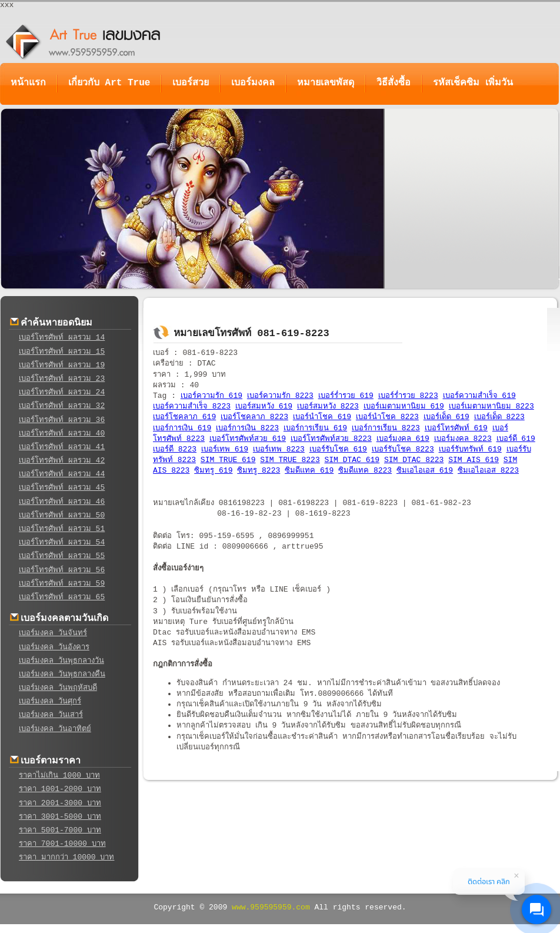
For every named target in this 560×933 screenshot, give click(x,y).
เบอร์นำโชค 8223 (387, 417)
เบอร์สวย (191, 83)
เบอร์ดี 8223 (175, 449)
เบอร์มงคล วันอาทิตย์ (55, 729)
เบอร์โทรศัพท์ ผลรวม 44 (62, 474)
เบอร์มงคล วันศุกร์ (50, 701)
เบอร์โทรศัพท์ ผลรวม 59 (62, 584)
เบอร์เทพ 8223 (279, 449)
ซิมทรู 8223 (259, 471)
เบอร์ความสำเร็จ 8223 (192, 406)
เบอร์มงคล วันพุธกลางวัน (61, 661)
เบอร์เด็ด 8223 (499, 417)
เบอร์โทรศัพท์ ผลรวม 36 (62, 420)
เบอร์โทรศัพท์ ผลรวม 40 (62, 434)
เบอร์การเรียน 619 (315, 428)
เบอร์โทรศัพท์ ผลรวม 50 (62, 515)
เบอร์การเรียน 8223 (386, 428)
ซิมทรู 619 (213, 471)
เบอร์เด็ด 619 (446, 417)
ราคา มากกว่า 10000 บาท (66, 857)
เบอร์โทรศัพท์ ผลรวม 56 (62, 570)
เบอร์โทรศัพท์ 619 (456, 428)
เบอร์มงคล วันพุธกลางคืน (62, 674)
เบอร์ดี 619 (516, 439)
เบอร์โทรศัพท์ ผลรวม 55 (62, 556)
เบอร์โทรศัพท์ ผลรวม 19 (62, 365)
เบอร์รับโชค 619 (338, 449)
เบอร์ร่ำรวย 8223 (408, 396)
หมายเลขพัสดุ (326, 83)
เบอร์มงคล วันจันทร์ (53, 633)
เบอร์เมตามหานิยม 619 (404, 406)
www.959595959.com (271, 907)
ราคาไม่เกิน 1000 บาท (59, 776)
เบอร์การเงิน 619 (182, 428)
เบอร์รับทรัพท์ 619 (470, 449)
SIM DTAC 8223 (414, 460)
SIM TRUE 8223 (290, 460)
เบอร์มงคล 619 (403, 439)
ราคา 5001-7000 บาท (60, 830)
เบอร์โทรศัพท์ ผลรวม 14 (62, 338)
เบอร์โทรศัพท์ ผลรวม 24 (62, 392)
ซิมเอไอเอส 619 (425, 471)
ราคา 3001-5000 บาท (60, 817)
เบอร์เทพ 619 (225, 449)
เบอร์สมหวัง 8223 (328, 406)
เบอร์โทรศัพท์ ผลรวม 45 (62, 488)
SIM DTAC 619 (352, 460)
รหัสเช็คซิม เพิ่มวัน (473, 83)
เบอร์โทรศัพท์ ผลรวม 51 (62, 529)
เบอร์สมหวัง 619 (264, 406)
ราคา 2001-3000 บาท (60, 803)
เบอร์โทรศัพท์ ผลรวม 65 (62, 597)
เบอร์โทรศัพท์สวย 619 (248, 439)
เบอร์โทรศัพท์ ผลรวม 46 (62, 502)
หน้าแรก (28, 83)
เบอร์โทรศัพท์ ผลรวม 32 (62, 406)
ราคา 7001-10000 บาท (62, 844)
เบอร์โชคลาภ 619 (184, 417)
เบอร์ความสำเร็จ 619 (479, 396)
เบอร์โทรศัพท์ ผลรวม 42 (62, 461)
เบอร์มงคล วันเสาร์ (51, 715)
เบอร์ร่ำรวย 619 (346, 396)
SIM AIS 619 (474, 460)
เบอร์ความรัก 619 (211, 396)
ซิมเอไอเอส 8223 (488, 471)
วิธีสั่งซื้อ (394, 83)
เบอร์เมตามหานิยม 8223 (491, 406)
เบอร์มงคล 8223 (463, 439)
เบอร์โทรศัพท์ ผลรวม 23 (62, 379)
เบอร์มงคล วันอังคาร (54, 647)
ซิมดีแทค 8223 (365, 471)
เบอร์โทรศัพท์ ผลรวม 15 (62, 352)
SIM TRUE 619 (228, 460)
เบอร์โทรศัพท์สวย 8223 (331, 439)
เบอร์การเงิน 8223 (247, 428)
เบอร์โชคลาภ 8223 (254, 417)
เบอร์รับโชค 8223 (403, 449)
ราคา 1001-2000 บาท (60, 789)
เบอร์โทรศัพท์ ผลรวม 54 (62, 542)
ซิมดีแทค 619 (309, 471)
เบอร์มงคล (253, 83)
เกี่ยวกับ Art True (109, 83)
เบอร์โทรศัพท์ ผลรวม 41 (62, 447)
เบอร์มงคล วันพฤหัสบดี (58, 688)
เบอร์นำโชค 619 (322, 417)
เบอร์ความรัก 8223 (280, 396)
